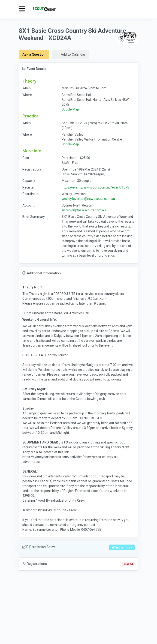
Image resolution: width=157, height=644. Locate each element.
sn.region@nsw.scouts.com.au (84, 210)
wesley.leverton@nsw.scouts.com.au (88, 199)
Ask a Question (34, 54)
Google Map (70, 109)
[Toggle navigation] (22, 9)
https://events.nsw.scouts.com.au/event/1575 (95, 187)
